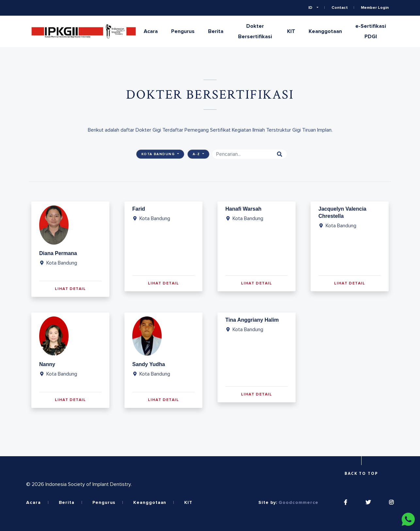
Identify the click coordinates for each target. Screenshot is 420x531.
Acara (151, 31)
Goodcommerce (299, 503)
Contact (340, 8)
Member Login (375, 8)
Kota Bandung (159, 154)
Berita (216, 31)
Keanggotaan (325, 31)
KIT (291, 31)
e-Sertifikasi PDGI (371, 31)
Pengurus (183, 31)
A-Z (197, 154)
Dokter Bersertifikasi (255, 31)
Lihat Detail (70, 289)
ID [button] (311, 8)
